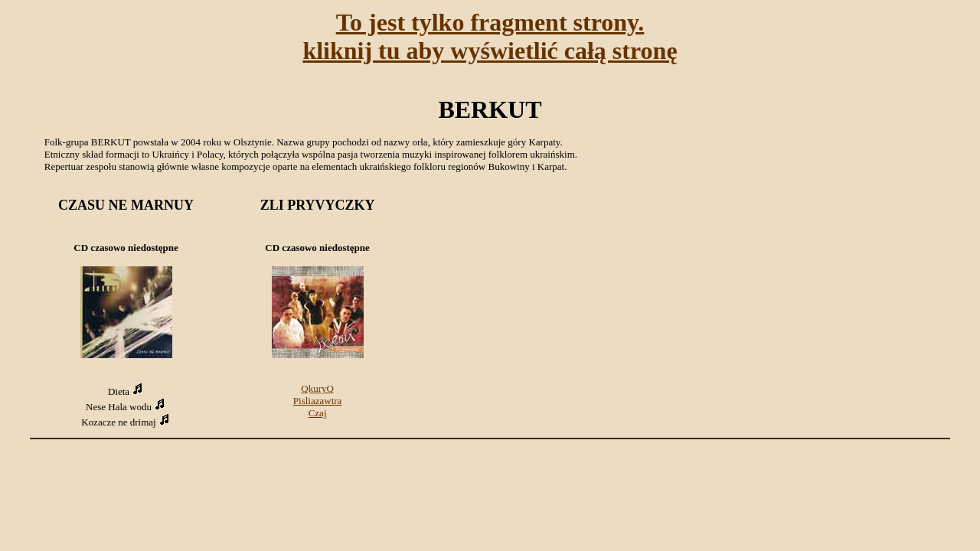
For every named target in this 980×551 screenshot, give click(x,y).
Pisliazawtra (318, 401)
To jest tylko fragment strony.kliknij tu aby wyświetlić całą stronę (490, 36)
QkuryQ (317, 388)
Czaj (318, 413)
